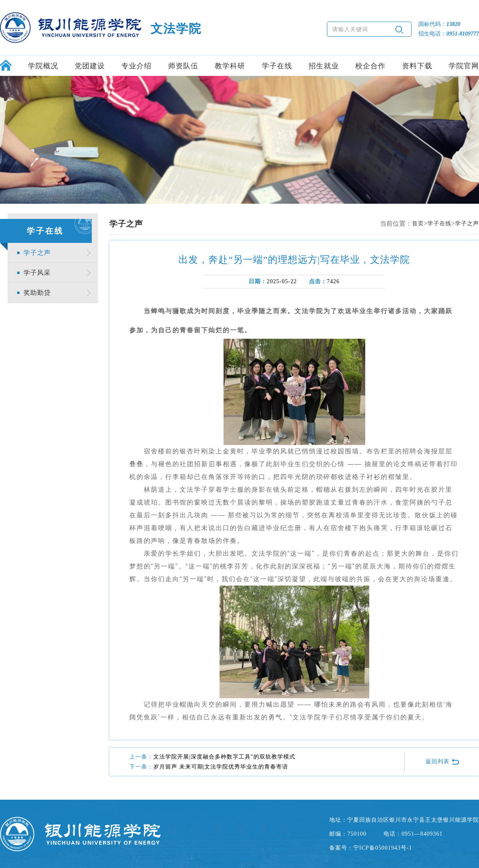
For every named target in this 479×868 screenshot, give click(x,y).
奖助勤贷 (37, 293)
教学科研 (230, 66)
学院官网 (464, 66)
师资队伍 (183, 66)
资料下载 (417, 66)
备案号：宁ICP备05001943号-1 (371, 848)
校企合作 (370, 66)
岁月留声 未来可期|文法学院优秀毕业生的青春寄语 (221, 767)
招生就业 (324, 66)
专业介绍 (137, 66)
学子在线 (277, 66)
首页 (418, 223)
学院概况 (43, 66)
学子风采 (37, 273)
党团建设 (90, 66)
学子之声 (37, 253)
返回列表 (442, 762)
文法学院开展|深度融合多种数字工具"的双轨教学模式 (224, 757)
